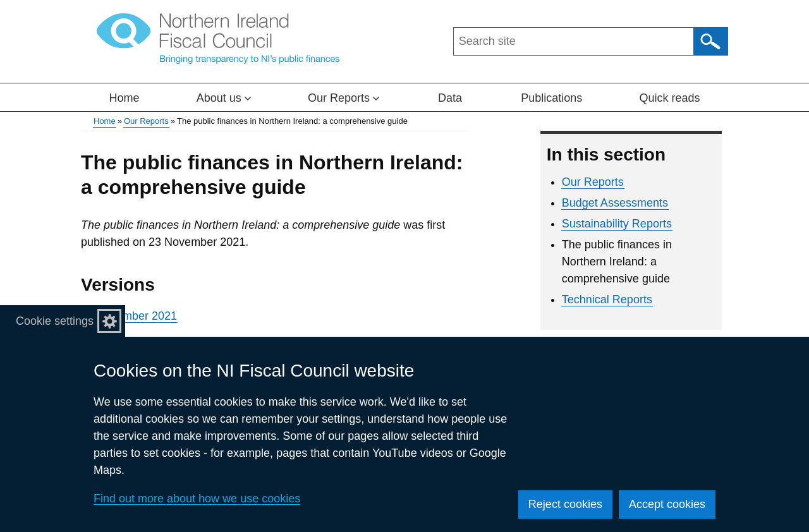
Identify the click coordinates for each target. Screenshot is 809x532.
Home (125, 98)
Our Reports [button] (344, 98)
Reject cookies (565, 504)
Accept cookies (667, 504)
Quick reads (669, 98)
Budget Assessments (615, 203)
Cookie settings (55, 321)
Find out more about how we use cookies (197, 499)
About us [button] (224, 98)
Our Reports (146, 121)
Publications (551, 98)
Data (450, 98)
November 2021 (137, 316)
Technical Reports (607, 299)
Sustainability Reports (617, 224)
